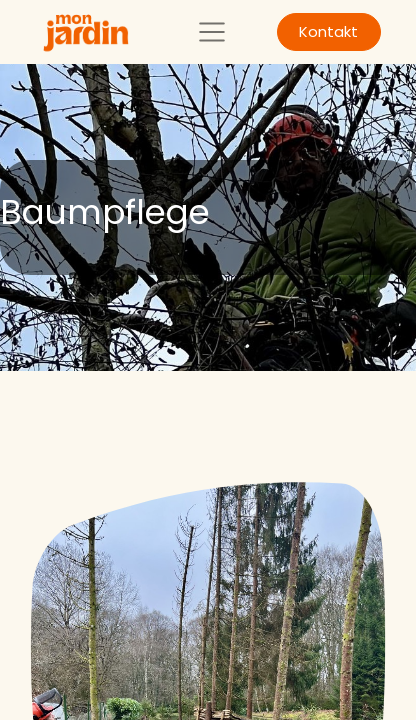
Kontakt (328, 31)
